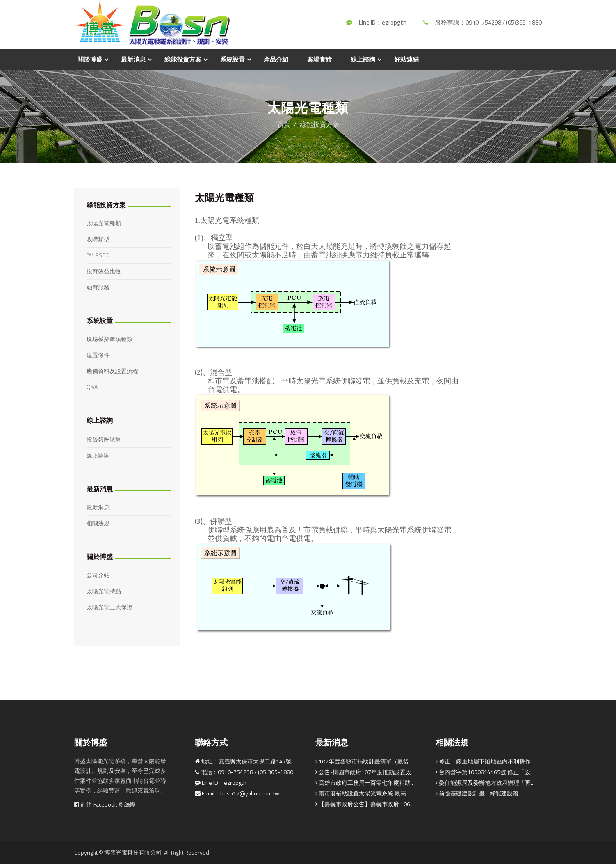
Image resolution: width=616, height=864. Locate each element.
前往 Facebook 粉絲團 (105, 804)
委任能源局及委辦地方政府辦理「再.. (484, 783)
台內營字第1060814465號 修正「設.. (484, 772)
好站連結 (406, 59)
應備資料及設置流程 (112, 371)
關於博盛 (90, 59)
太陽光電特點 (104, 591)
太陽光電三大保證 (110, 607)
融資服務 (98, 287)
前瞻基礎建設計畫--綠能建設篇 (477, 793)
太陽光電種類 (104, 223)
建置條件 (98, 355)
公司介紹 (98, 575)
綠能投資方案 (183, 59)
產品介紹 (276, 59)
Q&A (92, 387)
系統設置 (233, 59)
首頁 (284, 124)
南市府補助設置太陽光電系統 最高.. (362, 793)
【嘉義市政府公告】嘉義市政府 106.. (364, 804)
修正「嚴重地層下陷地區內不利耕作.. (484, 761)
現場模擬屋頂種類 (110, 339)
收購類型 (98, 239)
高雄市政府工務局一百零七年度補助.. (364, 783)
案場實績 (319, 59)
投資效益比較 (104, 271)
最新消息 (133, 59)
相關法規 (98, 523)
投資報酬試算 (104, 440)
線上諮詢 (363, 59)
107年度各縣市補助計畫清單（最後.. (363, 761)
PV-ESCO (98, 255)
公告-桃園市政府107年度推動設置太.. (365, 772)
